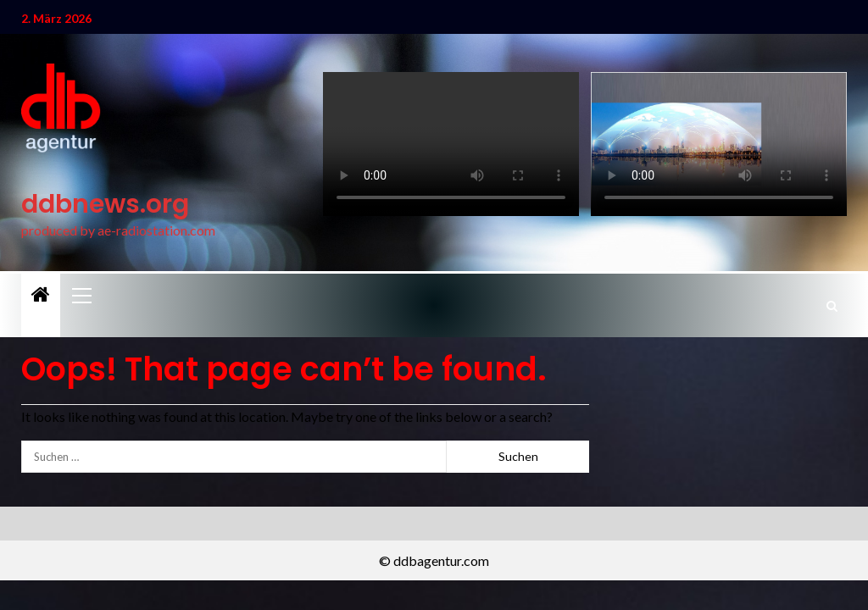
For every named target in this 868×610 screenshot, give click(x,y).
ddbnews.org (105, 204)
